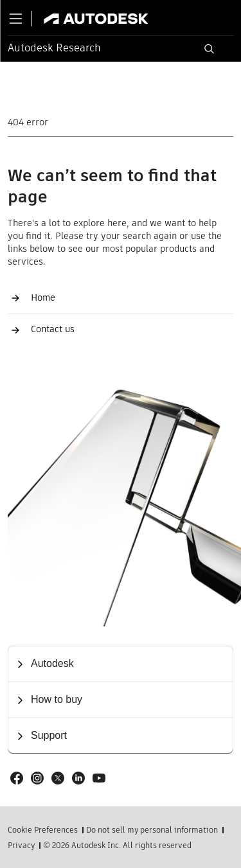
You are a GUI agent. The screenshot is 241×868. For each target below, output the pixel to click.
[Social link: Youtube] (99, 778)
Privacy (21, 846)
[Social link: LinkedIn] (78, 778)
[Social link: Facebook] (17, 778)
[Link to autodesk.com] (108, 19)
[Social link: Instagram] (37, 778)
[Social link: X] (58, 778)
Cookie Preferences (43, 830)
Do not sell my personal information (152, 830)
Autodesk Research (54, 48)
